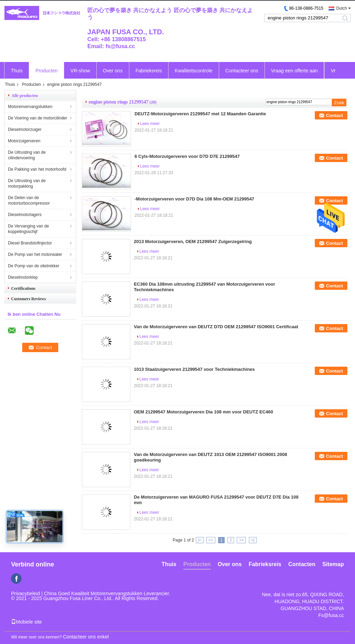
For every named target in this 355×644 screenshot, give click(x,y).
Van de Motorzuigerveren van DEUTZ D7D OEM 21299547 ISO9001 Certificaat (216, 327)
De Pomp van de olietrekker (34, 266)
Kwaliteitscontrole (194, 71)
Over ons (113, 71)
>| (253, 540)
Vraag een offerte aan (295, 71)
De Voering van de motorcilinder (38, 118)
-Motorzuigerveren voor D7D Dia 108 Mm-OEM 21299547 (194, 199)
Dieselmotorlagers (25, 215)
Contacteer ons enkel (86, 637)
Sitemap (333, 564)
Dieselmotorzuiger (25, 129)
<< (211, 540)
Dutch (342, 8)
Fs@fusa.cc (331, 615)
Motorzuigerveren (24, 141)
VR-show (80, 71)
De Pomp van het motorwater (35, 254)
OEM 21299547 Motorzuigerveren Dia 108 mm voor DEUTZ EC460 (204, 412)
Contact (335, 115)
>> (241, 540)
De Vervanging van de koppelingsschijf (28, 229)
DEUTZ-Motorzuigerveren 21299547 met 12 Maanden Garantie (200, 114)
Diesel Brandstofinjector (30, 243)
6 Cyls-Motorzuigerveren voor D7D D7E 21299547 (187, 156)
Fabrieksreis (149, 71)
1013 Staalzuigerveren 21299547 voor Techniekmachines (194, 369)
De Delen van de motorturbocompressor (29, 200)
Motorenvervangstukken (30, 107)
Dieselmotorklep (23, 277)
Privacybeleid (25, 593)
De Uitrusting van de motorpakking (27, 184)
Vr (333, 71)
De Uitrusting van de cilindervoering (27, 155)
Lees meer (150, 124)
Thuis (17, 71)
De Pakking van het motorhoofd (37, 169)
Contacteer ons (242, 71)
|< (200, 540)
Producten (46, 71)
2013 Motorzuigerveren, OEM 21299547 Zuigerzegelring (193, 241)
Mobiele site (27, 622)
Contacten (302, 564)
